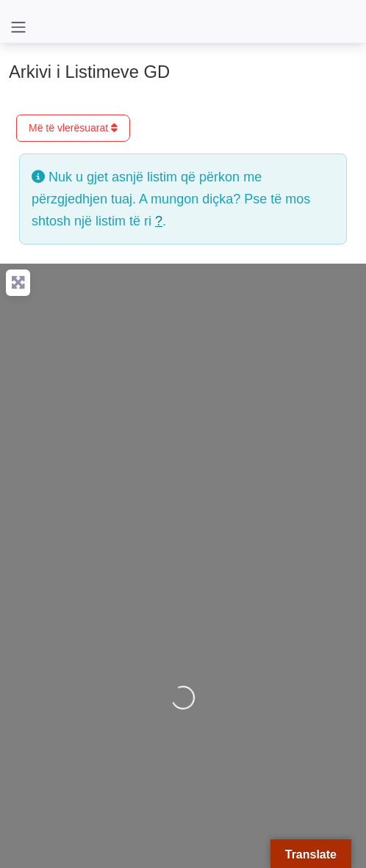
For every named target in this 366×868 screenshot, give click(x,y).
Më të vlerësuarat (73, 128)
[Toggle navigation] (18, 27)
